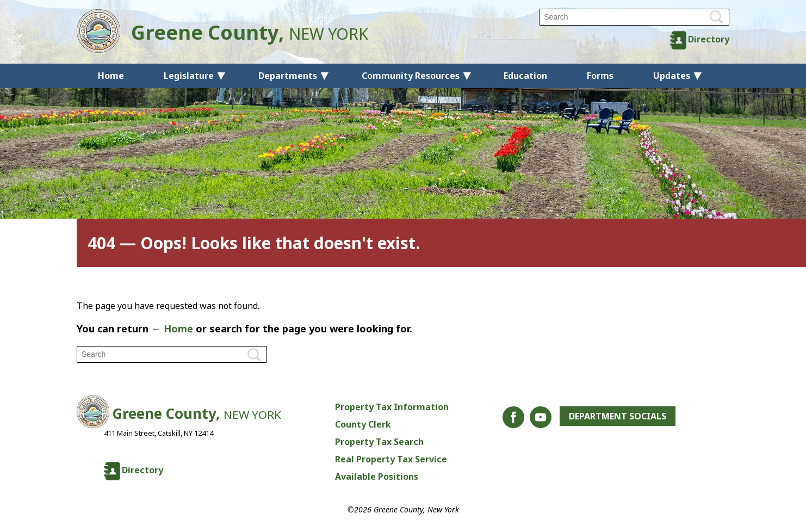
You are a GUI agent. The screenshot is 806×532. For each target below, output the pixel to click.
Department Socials (618, 416)
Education (525, 76)
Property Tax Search (379, 442)
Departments (288, 76)
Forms (600, 76)
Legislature (189, 76)
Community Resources (411, 76)
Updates (672, 76)
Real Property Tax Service (391, 459)
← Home (172, 329)
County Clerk (363, 424)
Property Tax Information (392, 407)
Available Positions (377, 477)
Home (111, 76)
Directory (709, 39)
